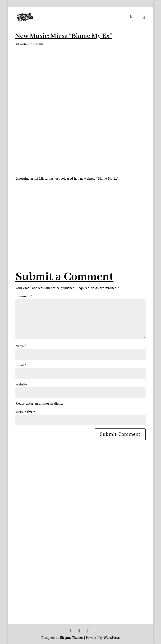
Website (21, 384)
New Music (37, 44)
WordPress (112, 638)
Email (21, 365)
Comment (24, 296)
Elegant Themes (72, 638)
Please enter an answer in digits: (39, 404)
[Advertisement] (88, 214)
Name (21, 346)
